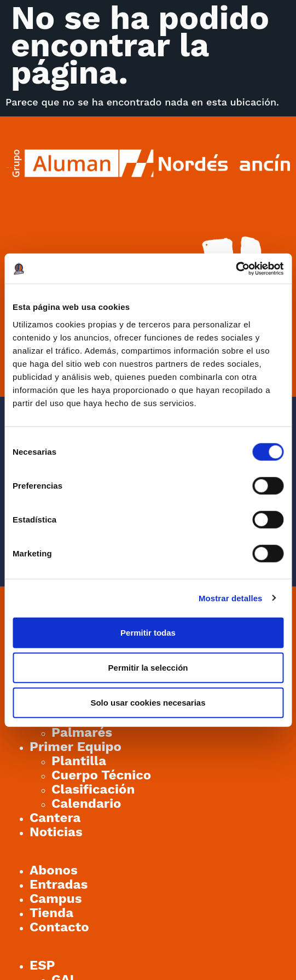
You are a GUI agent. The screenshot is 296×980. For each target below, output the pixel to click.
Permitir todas (148, 632)
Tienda (51, 913)
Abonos (54, 870)
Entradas (59, 884)
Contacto (59, 927)
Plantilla (79, 761)
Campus (56, 899)
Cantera (55, 818)
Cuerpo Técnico (101, 775)
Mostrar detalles (231, 598)
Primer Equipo (76, 747)
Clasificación (93, 789)
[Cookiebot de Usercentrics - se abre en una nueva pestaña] (236, 268)
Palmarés (82, 732)
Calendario (86, 803)
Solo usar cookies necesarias (148, 702)
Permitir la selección (148, 667)
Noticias (56, 832)
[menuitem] (42, 965)
